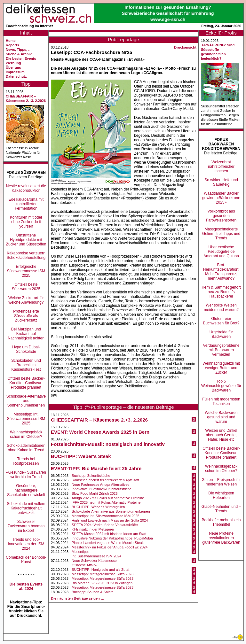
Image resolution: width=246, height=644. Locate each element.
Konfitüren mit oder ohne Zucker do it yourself (26, 222)
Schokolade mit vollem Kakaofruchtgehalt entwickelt (26, 508)
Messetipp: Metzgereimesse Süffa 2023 (103, 574)
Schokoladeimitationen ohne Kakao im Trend (26, 448)
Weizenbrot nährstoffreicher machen (221, 167)
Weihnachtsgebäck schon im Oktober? (26, 434)
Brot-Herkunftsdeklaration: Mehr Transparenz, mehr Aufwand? (221, 272)
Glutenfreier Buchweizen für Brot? (221, 321)
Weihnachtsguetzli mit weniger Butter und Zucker (221, 368)
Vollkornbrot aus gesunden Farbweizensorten (221, 216)
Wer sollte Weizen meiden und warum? (221, 307)
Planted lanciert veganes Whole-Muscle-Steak (108, 543)
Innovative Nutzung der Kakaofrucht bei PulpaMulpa (112, 538)
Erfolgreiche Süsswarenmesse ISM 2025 (26, 271)
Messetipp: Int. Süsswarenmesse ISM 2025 (26, 419)
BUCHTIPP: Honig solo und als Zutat (100, 570)
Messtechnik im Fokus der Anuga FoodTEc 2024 (110, 547)
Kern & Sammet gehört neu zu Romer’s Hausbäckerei (221, 292)
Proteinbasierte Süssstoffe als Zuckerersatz (26, 316)
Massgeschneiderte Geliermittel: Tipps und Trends (221, 234)
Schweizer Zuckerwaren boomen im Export (26, 526)
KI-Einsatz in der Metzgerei (93, 529)
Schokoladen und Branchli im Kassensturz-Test (26, 365)
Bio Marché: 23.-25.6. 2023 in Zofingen (102, 583)
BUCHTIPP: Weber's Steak (81, 456)
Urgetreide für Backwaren (221, 334)
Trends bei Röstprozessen (26, 461)
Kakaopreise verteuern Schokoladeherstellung (26, 255)
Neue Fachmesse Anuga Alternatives (100, 485)
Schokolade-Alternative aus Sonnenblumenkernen (26, 401)
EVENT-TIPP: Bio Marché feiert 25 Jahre (96, 468)
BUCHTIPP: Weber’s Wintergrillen (98, 507)
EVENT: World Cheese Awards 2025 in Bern (100, 432)
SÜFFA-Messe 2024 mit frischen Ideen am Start (109, 534)
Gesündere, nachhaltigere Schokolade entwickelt (26, 490)
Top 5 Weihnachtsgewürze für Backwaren (221, 386)
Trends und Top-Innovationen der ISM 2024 (26, 544)
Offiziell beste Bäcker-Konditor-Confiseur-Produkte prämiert (26, 383)
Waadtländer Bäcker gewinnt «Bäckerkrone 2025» (221, 198)
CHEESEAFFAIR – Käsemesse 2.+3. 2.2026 (99, 420)
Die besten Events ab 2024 (26, 586)
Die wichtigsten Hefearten (221, 495)
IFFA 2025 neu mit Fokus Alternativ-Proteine (106, 502)
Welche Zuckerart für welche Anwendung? (26, 300)
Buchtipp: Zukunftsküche (91, 476)
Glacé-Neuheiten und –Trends (221, 509)
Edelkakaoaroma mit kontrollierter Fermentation (26, 204)
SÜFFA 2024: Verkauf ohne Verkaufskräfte (105, 525)
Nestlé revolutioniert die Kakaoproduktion (26, 188)
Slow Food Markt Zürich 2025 (95, 493)
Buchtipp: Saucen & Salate (93, 592)
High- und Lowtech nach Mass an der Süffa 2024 (110, 520)
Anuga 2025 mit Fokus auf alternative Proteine (108, 498)
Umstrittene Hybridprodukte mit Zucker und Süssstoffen (26, 240)
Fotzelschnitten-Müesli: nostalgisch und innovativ (108, 444)
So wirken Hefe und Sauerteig (221, 182)
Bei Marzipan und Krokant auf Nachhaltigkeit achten (26, 334)
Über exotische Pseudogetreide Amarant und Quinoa (221, 252)
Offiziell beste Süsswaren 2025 (26, 287)
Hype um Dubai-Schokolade (26, 349)
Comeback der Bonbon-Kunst (26, 560)
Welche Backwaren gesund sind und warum (221, 417)
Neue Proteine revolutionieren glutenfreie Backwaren (221, 538)
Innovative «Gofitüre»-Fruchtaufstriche (102, 489)
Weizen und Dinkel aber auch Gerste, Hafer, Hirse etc (221, 435)
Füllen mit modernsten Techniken (221, 401)
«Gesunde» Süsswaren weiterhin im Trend (26, 475)
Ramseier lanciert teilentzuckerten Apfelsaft (105, 480)
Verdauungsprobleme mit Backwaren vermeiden (221, 350)
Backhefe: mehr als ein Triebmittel (221, 522)
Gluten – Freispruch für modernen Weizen (221, 482)
